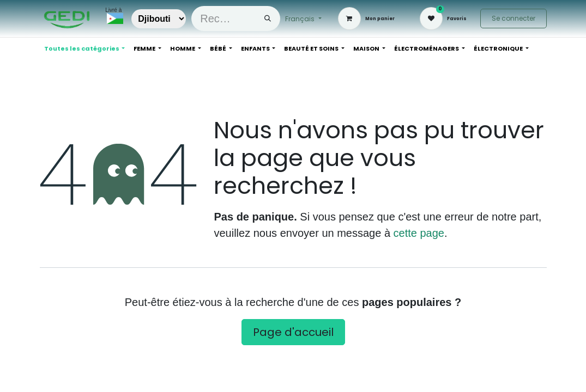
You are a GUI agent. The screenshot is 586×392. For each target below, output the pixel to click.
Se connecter (513, 18)
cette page (419, 233)
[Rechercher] (268, 19)
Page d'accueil (293, 332)
